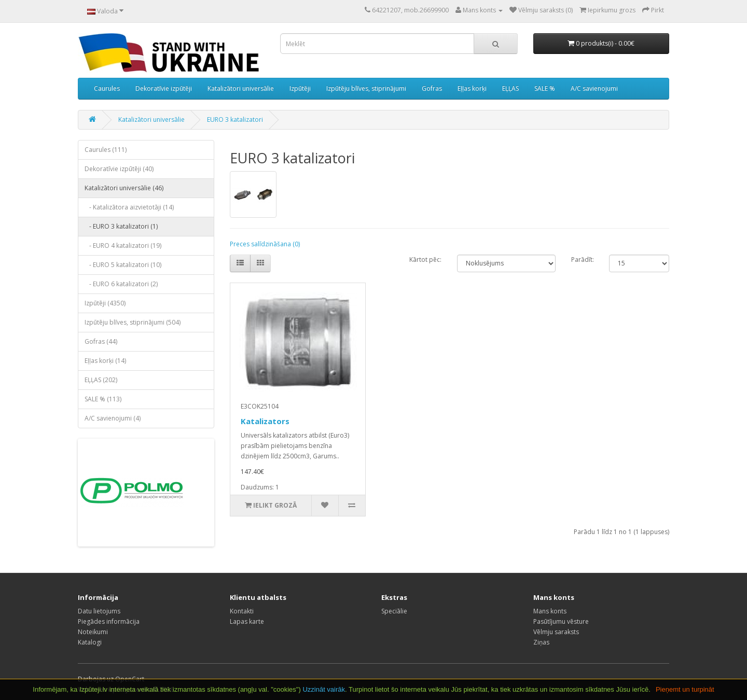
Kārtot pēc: (425, 260)
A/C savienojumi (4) (113, 418)
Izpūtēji (300, 88)
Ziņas (541, 642)
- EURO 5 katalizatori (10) (123, 265)
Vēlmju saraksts (556, 632)
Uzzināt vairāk (324, 689)
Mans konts (550, 611)
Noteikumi (93, 632)
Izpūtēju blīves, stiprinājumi (366, 88)
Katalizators (265, 421)
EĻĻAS (510, 88)
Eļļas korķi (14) (105, 361)
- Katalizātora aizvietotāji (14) (129, 207)
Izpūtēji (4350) (105, 303)
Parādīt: (582, 260)
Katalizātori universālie (241, 88)
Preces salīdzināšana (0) (265, 244)
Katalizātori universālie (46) (124, 188)
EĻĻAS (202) (101, 380)
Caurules (107, 88)
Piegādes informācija (109, 621)
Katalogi (90, 642)
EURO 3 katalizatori (235, 120)
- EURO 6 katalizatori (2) (121, 284)
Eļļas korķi (472, 88)
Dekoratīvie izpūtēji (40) (119, 169)
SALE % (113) (103, 399)
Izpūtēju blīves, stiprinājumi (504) (133, 322)
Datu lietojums (99, 611)
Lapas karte (247, 621)
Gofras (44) (101, 341)
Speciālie (394, 611)
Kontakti (242, 611)
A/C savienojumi (594, 88)
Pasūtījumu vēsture (561, 621)
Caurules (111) (106, 150)
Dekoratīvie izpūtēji (164, 88)
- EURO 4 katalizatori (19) (123, 246)
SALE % (545, 88)
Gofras (432, 88)
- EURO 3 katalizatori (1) (121, 226)
